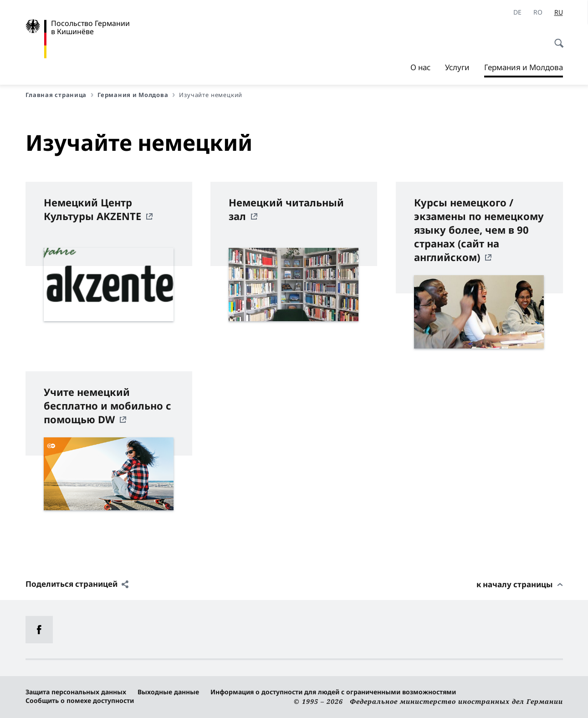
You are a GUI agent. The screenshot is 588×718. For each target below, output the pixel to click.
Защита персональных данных (76, 692)
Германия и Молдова (524, 67)
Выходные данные (168, 692)
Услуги (457, 67)
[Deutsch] (517, 12)
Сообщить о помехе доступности (80, 700)
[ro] (538, 12)
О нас (420, 67)
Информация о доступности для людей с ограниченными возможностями (333, 692)
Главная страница (60, 95)
